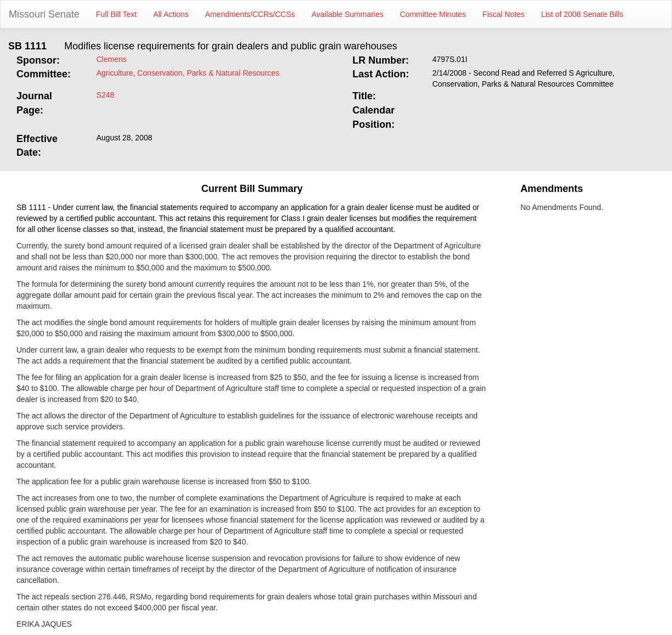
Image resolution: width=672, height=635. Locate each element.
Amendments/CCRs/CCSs (250, 14)
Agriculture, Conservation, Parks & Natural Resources (188, 73)
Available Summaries (347, 14)
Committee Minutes (433, 14)
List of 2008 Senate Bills (582, 14)
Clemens (112, 59)
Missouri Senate (44, 14)
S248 (106, 95)
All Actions (171, 14)
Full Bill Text (116, 14)
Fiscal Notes (503, 14)
